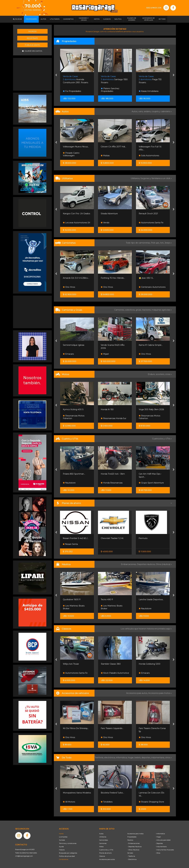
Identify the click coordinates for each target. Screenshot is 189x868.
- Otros (158, 853)
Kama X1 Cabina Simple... (151, 345)
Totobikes (107, 802)
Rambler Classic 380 (111, 664)
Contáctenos (64, 859)
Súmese (62, 840)
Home (61, 834)
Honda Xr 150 (107, 409)
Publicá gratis (32, 45)
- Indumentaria (161, 847)
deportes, (146, 758)
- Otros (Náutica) (133, 850)
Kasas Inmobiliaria (149, 91)
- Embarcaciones (133, 843)
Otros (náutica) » (164, 564)
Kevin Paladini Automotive (115, 673)
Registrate (32, 38)
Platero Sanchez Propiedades (110, 90)
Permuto (143, 538)
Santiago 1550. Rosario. (114, 80)
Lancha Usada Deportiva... (151, 599)
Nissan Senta (70, 544)
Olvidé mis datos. (32, 51)
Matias (105, 156)
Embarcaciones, (129, 564)
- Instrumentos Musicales (165, 850)
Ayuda (61, 847)
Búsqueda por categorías (68, 853)
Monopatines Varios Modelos (77, 793)
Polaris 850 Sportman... (74, 474)
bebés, (138, 758)
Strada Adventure (109, 214)
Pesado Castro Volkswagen (71, 154)
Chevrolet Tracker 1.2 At (112, 538)
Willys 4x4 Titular (71, 664)
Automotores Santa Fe (151, 223)
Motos (101, 847)
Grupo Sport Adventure (151, 483)
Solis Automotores (149, 156)
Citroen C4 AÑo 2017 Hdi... (113, 147)
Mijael (105, 354)
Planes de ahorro (105, 853)
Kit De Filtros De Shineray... (76, 728)
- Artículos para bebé (163, 840)
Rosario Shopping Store (151, 802)
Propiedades (132, 837)
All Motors (69, 802)
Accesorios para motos (159, 693)
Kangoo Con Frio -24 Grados (76, 214)
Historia (62, 850)
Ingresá (32, 31)
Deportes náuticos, (146, 564)
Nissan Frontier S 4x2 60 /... (76, 538)
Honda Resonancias (112, 483)
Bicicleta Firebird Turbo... (112, 793)
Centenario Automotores (152, 287)
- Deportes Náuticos (134, 847)
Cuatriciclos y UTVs (106, 850)
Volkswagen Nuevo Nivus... (76, 147)
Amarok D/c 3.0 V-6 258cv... (76, 278)
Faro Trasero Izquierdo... (112, 728)
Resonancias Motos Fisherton (74, 417)
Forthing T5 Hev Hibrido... (113, 278)
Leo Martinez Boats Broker (74, 607)
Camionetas (104, 840)
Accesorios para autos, (137, 693)
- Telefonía (131, 856)
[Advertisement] (32, 74)
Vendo (105, 223)
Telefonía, (99, 758)
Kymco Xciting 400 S (73, 409)
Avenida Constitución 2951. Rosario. (76, 80)
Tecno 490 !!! (107, 599)
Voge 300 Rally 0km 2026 (151, 409)
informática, (122, 758)
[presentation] (56, 75)
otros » (168, 758)
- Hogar (158, 837)
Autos (101, 834)
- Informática (160, 834)
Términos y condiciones (68, 843)
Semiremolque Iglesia (74, 345)
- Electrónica (132, 859)
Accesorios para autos (107, 859)
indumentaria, (158, 758)
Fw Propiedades (72, 91)
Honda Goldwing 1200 (150, 664)
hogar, (131, 758)
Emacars (68, 354)
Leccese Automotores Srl (76, 223)
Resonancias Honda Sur (113, 418)
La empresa (63, 837)
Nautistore (69, 483)
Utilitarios (103, 837)
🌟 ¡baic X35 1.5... (146, 278)
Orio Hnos (69, 287)
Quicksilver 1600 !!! (72, 599)
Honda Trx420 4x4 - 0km (113, 474)
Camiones (103, 843)
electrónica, (110, 758)
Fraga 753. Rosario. (150, 80)
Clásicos (102, 856)
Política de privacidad (67, 856)
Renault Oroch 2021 (148, 214)
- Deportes (159, 843)
